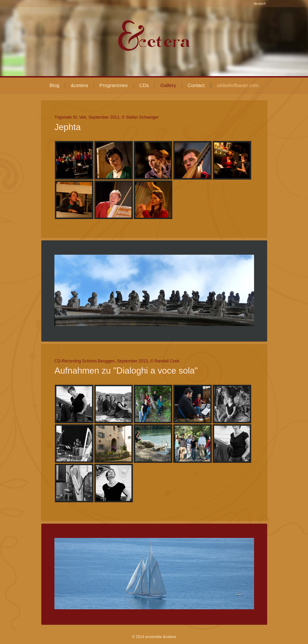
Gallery (168, 85)
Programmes (113, 85)
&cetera (79, 85)
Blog (54, 85)
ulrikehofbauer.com (238, 85)
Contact (196, 85)
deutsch (260, 4)
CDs (144, 85)
